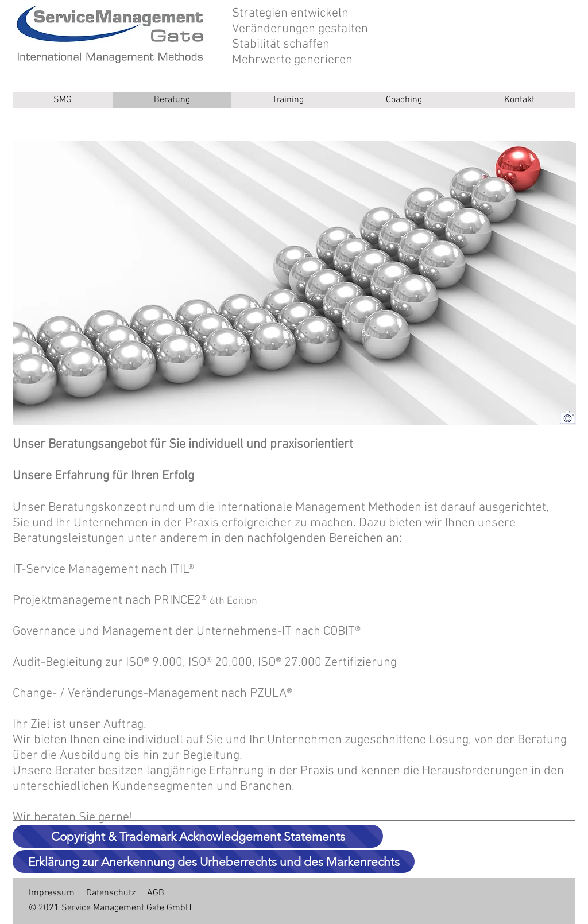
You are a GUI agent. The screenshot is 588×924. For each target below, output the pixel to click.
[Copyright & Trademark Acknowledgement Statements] (198, 836)
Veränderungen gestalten (300, 29)
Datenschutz (111, 893)
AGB (156, 893)
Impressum (52, 893)
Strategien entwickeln (290, 13)
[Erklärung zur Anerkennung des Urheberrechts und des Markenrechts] (214, 861)
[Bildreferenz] (567, 417)
